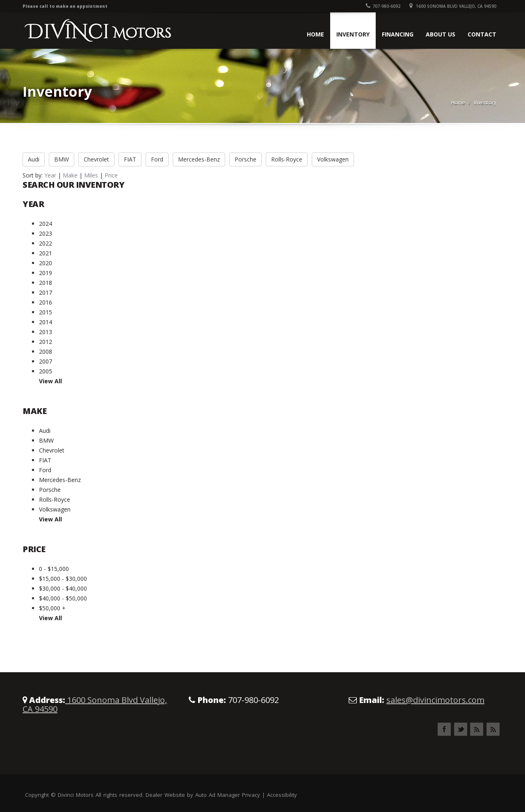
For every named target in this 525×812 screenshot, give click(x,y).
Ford (157, 159)
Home (315, 34)
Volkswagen (333, 159)
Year (50, 175)
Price (111, 175)
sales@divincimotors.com (435, 700)
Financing (398, 34)
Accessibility (282, 795)
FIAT (130, 159)
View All (50, 381)
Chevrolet (96, 159)
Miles (91, 175)
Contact (482, 34)
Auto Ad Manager (218, 795)
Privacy (251, 795)
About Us (441, 34)
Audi (34, 159)
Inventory (353, 34)
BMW (62, 159)
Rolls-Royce (287, 159)
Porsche (245, 159)
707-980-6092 (383, 6)
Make (70, 175)
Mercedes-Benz (199, 159)
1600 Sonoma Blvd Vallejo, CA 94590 (453, 6)
